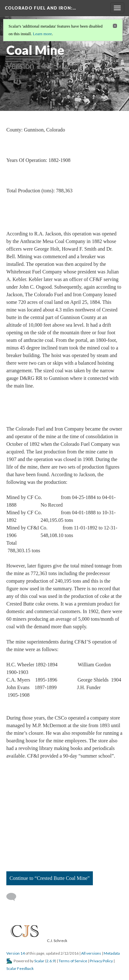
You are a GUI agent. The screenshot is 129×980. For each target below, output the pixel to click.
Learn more (42, 34)
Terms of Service (73, 961)
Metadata (112, 953)
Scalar (39, 961)
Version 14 (16, 953)
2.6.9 (51, 961)
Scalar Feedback (20, 968)
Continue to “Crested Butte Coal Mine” (50, 878)
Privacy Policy (101, 961)
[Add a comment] (14, 897)
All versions (91, 953)
